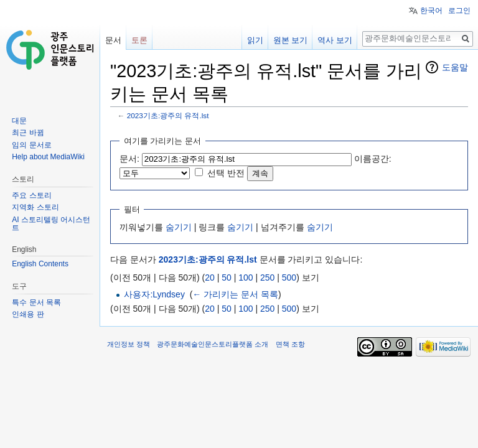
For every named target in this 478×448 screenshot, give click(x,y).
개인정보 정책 (129, 344)
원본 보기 (291, 40)
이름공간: (373, 159)
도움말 (455, 67)
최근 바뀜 (28, 133)
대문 (19, 121)
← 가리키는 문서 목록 (235, 294)
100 (246, 278)
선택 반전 (226, 173)
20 (210, 278)
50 (227, 278)
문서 (113, 40)
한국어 (431, 11)
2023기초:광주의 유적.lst (168, 115)
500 (289, 278)
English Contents (40, 264)
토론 (139, 40)
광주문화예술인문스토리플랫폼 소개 (213, 344)
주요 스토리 (31, 195)
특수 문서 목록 (36, 302)
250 (267, 278)
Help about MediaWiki (48, 157)
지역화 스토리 (35, 207)
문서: (129, 159)
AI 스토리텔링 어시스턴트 (51, 224)
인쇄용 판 (28, 314)
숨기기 (179, 227)
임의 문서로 (31, 145)
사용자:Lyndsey (154, 294)
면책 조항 (290, 344)
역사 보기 (335, 40)
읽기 (255, 40)
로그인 (459, 11)
